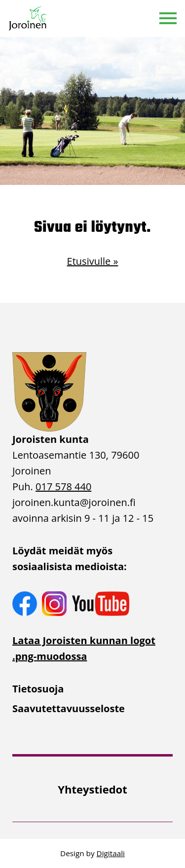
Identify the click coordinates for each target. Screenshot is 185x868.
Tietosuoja (38, 689)
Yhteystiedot (92, 789)
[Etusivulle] (28, 19)
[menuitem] (92, 689)
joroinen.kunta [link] (74, 502)
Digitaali (111, 853)
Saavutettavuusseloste (69, 708)
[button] (168, 18)
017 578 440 (63, 487)
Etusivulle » (93, 261)
